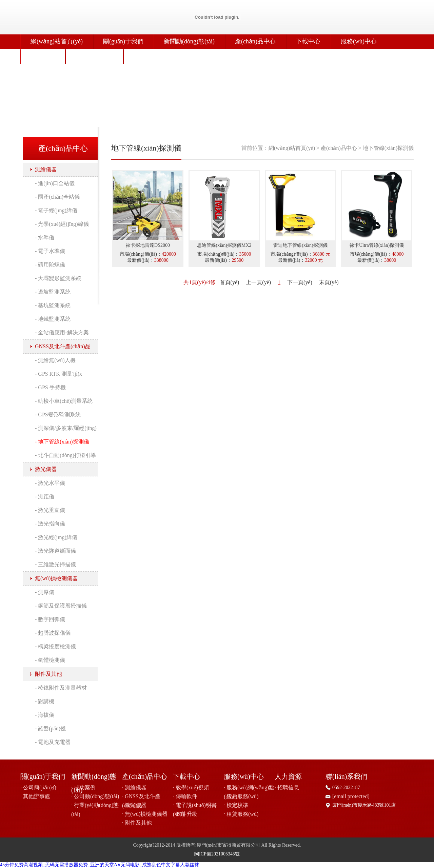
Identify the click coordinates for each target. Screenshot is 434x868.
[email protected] (351, 796)
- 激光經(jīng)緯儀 (56, 537)
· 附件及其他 (137, 823)
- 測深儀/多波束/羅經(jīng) (66, 428)
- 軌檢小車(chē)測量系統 (64, 401)
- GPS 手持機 (50, 387)
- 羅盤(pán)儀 (50, 728)
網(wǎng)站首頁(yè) (57, 41)
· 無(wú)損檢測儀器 (145, 814)
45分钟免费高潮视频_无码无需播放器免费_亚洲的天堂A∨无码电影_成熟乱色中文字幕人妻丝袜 (100, 865)
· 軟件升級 (185, 814)
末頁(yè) (329, 282)
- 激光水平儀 (50, 483)
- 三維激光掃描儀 (55, 564)
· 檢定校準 (236, 805)
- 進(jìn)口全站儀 (55, 183)
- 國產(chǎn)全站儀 (57, 197)
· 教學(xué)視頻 (191, 787)
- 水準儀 (45, 238)
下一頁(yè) (300, 282)
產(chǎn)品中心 (255, 41)
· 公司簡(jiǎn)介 (39, 787)
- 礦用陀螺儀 (50, 265)
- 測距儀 (45, 497)
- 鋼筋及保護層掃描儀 (61, 606)
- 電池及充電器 (53, 742)
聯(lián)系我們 (94, 56)
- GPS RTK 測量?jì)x (58, 374)
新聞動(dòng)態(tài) (189, 41)
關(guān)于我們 (123, 41)
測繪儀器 (46, 169)
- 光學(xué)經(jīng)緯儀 (62, 224)
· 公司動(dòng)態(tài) (95, 796)
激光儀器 (46, 469)
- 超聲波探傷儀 (53, 633)
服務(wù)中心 (359, 41)
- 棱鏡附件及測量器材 (61, 688)
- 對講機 (45, 701)
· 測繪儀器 (134, 787)
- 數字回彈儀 (50, 619)
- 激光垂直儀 (50, 510)
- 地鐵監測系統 (53, 319)
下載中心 (308, 41)
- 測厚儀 (45, 592)
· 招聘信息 (287, 787)
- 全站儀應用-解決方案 (62, 332)
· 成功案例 (83, 787)
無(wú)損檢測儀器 (56, 578)
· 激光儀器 (134, 805)
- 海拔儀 (45, 715)
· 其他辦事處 (35, 796)
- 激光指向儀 (50, 524)
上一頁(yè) (258, 282)
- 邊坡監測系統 (53, 292)
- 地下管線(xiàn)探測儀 (62, 442)
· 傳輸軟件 (185, 796)
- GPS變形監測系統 (58, 415)
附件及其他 (48, 674)
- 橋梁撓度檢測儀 (55, 646)
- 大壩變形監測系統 (58, 278)
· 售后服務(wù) (241, 796)
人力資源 (43, 56)
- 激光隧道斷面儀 (55, 551)
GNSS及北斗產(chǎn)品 (63, 346)
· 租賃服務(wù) (241, 814)
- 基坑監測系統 (53, 305)
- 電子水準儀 (50, 251)
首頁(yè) (230, 282)
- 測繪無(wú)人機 (55, 360)
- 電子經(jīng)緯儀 (56, 210)
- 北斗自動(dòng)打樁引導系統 (65, 457)
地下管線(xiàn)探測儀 (388, 148)
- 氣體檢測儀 (50, 660)
